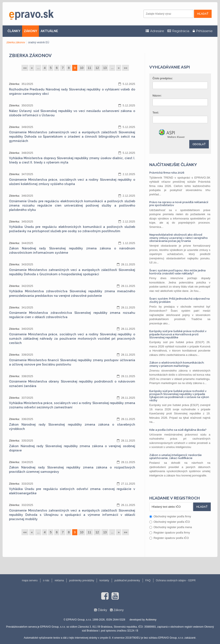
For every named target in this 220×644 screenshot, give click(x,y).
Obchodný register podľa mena (171, 527)
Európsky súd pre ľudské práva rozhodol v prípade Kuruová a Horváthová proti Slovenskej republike (178, 334)
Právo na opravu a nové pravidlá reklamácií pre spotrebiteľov (179, 204)
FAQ (148, 580)
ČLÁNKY (14, 31)
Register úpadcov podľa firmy (170, 533)
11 (89, 68)
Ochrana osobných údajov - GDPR (176, 580)
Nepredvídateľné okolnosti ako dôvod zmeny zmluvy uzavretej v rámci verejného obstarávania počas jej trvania (179, 238)
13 (105, 68)
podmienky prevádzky (82, 580)
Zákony (118, 610)
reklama (59, 580)
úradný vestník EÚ (39, 42)
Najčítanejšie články (173, 165)
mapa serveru (30, 580)
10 (82, 68)
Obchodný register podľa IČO (170, 522)
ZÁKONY (31, 31)
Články (102, 610)
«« (25, 68)
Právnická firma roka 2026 (167, 173)
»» (125, 68)
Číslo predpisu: (163, 78)
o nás (46, 580)
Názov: (157, 96)
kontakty (104, 580)
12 (97, 68)
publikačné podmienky (127, 580)
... (38, 68)
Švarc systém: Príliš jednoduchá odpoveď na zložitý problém (180, 300)
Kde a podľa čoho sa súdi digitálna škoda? (178, 430)
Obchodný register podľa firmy (170, 516)
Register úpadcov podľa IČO (169, 538)
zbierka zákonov (16, 42)
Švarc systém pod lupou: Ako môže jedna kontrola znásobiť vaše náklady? (177, 272)
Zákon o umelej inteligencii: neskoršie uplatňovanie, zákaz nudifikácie (176, 457)
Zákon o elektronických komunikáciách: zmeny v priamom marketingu (177, 364)
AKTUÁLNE (49, 31)
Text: (156, 113)
